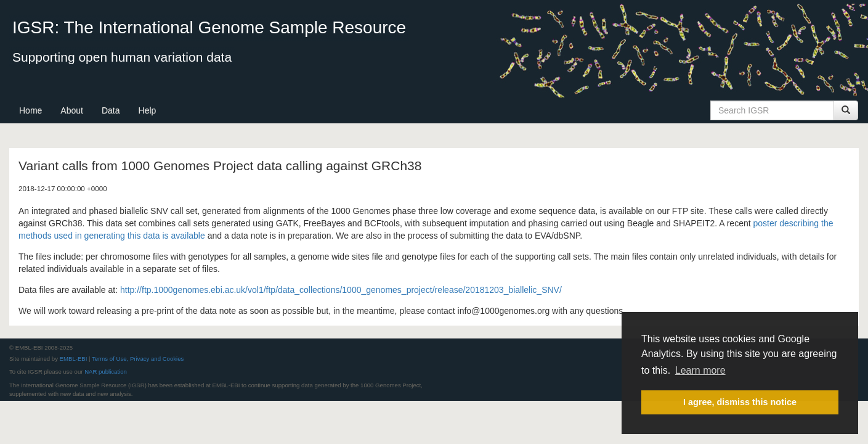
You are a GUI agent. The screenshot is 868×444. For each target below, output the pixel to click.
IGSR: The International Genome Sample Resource (209, 27)
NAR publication (106, 372)
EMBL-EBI (74, 359)
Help (148, 110)
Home (30, 110)
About (72, 110)
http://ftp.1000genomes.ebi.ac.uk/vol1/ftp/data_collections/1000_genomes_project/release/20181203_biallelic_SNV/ (341, 290)
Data (111, 110)
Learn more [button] (700, 370)
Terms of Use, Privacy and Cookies (138, 359)
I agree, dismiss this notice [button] (740, 402)
